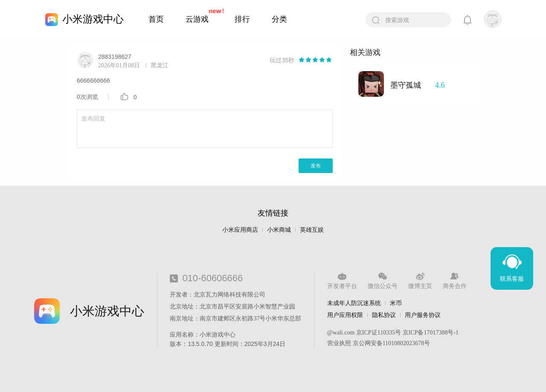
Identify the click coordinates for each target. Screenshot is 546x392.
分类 (279, 19)
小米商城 (279, 230)
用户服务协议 (423, 315)
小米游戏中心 (93, 19)
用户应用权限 (345, 315)
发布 (316, 166)
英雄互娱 (312, 230)
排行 (242, 19)
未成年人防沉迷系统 (354, 303)
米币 (396, 303)
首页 (156, 19)
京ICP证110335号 (379, 333)
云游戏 (197, 19)
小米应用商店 (240, 230)
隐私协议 (384, 315)
